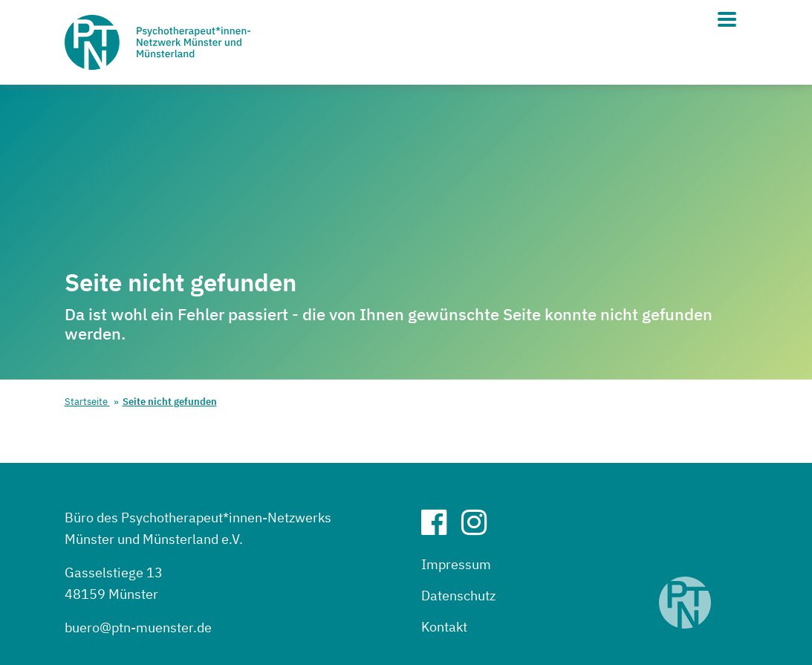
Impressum (456, 564)
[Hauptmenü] (727, 19)
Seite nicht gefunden (170, 402)
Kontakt (444, 627)
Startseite (87, 402)
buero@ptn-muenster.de (138, 627)
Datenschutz (458, 596)
